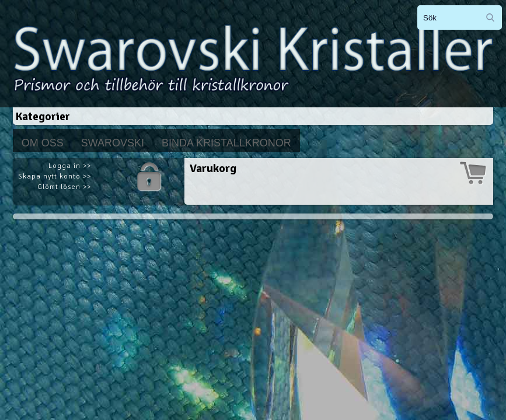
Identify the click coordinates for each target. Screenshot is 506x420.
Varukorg (213, 168)
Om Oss (43, 143)
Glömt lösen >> (64, 187)
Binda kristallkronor (226, 143)
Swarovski (113, 143)
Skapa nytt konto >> (55, 176)
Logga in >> (70, 166)
